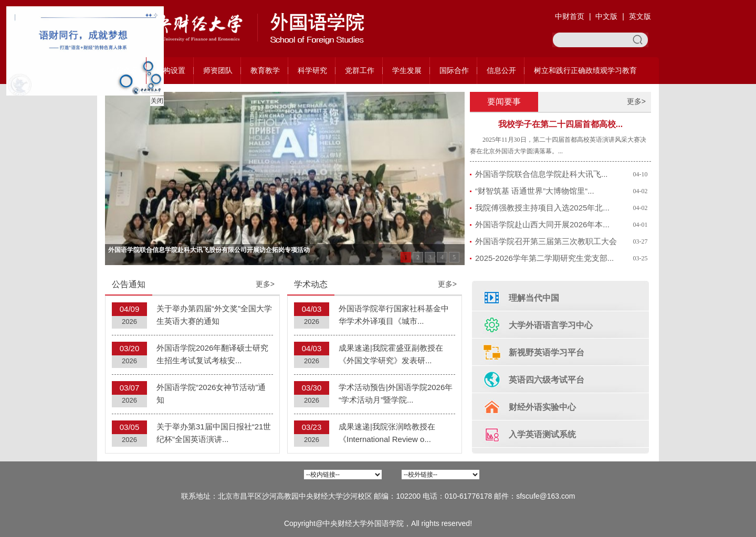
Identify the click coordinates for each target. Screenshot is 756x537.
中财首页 (570, 16)
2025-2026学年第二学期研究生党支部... (544, 258)
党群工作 (360, 70)
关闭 (155, 99)
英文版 (640, 16)
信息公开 (501, 70)
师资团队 (218, 70)
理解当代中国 (534, 298)
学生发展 (407, 70)
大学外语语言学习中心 (551, 325)
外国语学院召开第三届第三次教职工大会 (546, 241)
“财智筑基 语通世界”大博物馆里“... (535, 191)
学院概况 (123, 70)
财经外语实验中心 (542, 407)
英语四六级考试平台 (547, 380)
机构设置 (171, 70)
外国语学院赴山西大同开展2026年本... (542, 224)
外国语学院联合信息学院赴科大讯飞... (542, 174)
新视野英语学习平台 (547, 352)
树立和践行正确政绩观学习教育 (585, 70)
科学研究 (312, 70)
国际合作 (454, 70)
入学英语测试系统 (542, 434)
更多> (636, 101)
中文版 (606, 16)
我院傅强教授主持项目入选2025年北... (542, 208)
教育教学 (265, 70)
